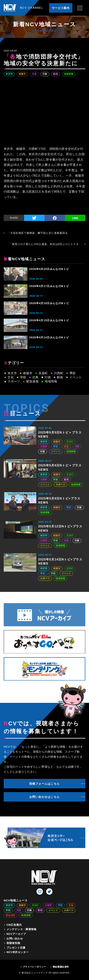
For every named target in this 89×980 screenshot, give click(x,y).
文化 (11, 377)
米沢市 (9, 74)
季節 (73, 373)
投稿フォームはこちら (45, 784)
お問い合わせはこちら (45, 797)
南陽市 (22, 74)
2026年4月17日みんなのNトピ (49, 286)
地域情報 (69, 74)
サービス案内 (61, 8)
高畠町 (43, 373)
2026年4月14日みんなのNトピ (49, 337)
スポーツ (14, 381)
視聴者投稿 (13, 943)
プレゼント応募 (16, 948)
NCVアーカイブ (16, 934)
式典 (34, 74)
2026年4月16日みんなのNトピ (49, 303)
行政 (45, 74)
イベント (76, 377)
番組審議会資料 (61, 967)
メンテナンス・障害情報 (22, 929)
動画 (56, 74)
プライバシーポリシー (34, 967)
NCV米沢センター (18, 952)
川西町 (59, 373)
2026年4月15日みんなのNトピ (49, 320)
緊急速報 (32, 381)
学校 (23, 377)
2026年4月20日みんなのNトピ (49, 269)
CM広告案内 (14, 925)
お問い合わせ (15, 939)
